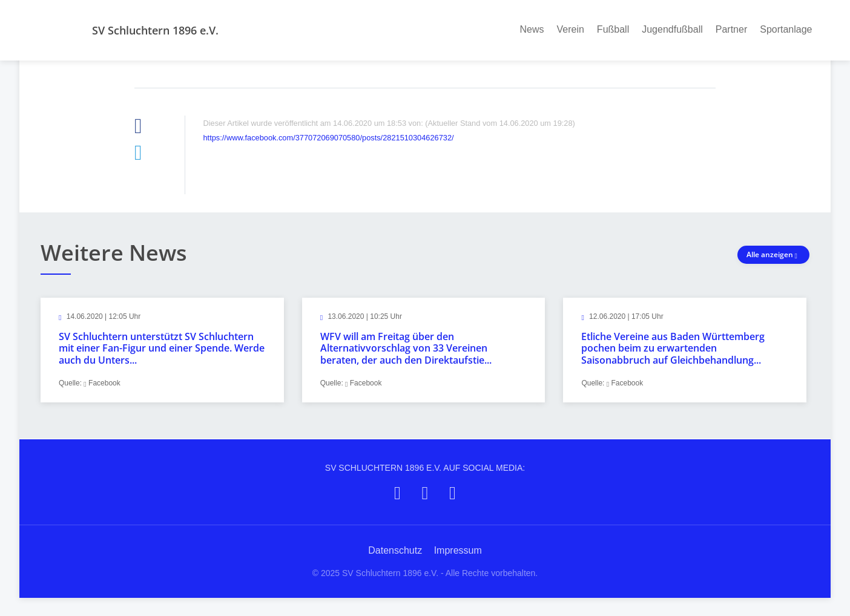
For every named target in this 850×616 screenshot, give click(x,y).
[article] (162, 350)
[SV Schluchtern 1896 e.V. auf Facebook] (397, 493)
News (532, 29)
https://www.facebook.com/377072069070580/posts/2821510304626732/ (329, 138)
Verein (570, 29)
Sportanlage (786, 29)
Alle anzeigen (773, 254)
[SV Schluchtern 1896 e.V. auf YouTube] (453, 493)
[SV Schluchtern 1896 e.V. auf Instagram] (425, 493)
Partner (731, 29)
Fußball (613, 29)
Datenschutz (395, 550)
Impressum (458, 550)
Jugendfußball (672, 29)
